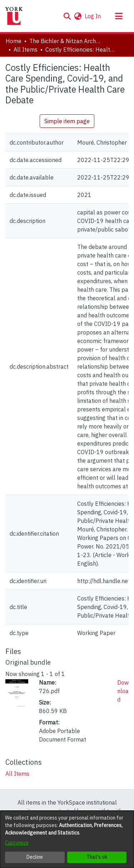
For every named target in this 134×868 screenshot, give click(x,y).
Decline (35, 857)
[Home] (14, 16)
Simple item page (67, 121)
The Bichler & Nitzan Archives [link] (65, 41)
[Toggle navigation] (119, 16)
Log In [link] (93, 16)
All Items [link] (26, 50)
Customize (17, 843)
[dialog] (67, 839)
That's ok (97, 857)
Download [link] (123, 691)
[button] (67, 16)
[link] (17, 774)
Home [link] (14, 41)
